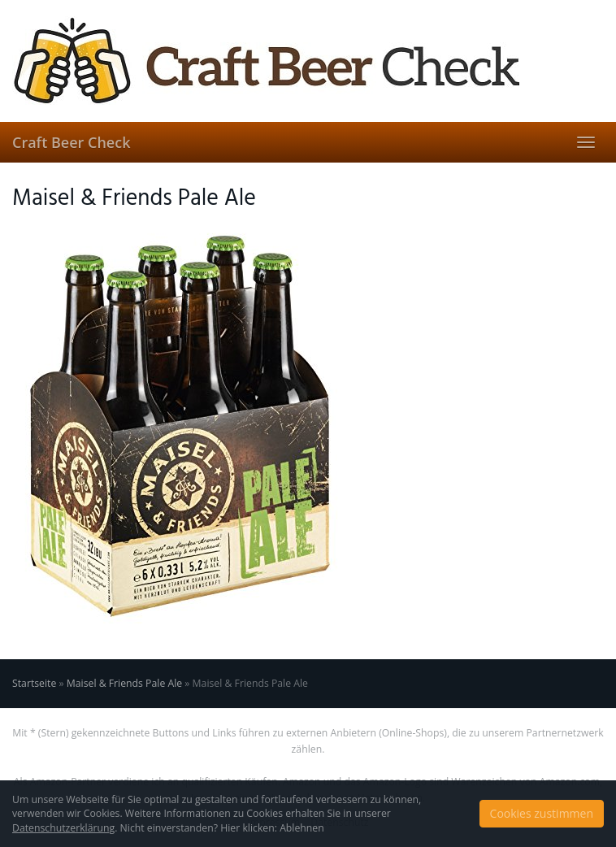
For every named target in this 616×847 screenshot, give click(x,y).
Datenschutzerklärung (63, 828)
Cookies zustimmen (542, 813)
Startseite (34, 683)
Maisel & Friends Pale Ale (124, 683)
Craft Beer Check (71, 142)
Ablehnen (302, 828)
